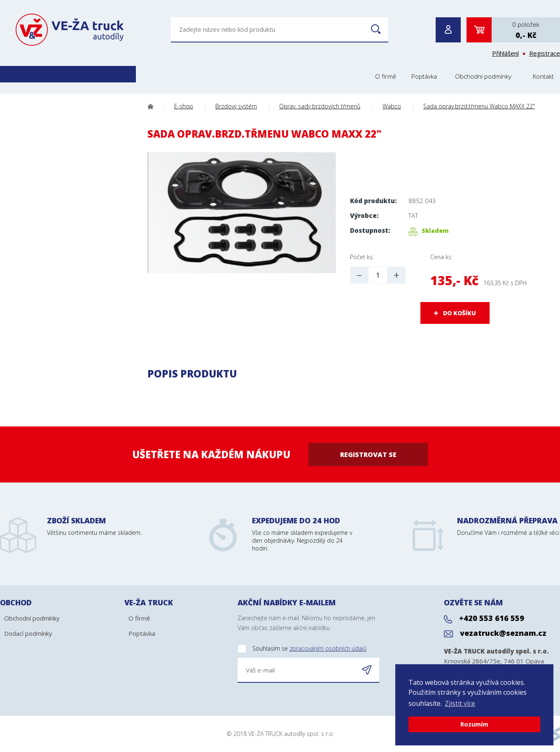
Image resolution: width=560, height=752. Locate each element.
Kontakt (543, 76)
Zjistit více (460, 703)
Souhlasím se (302, 649)
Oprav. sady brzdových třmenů (320, 106)
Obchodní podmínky (483, 76)
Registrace (545, 53)
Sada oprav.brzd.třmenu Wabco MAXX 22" (479, 106)
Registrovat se (368, 454)
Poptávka (424, 76)
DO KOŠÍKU (460, 313)
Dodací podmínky (28, 633)
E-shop (184, 106)
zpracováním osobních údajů (328, 648)
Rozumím (474, 724)
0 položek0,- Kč (526, 30)
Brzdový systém (236, 106)
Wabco (392, 106)
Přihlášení (505, 53)
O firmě (386, 76)
